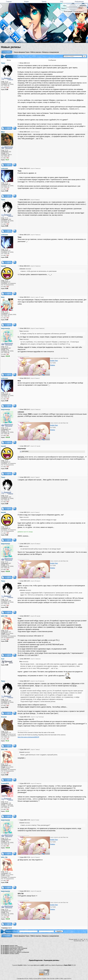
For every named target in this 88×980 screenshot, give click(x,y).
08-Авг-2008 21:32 (25, 63)
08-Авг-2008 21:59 (25, 235)
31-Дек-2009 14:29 (25, 783)
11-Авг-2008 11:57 (25, 446)
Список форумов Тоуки (21, 52)
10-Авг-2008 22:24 (25, 328)
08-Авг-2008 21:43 (25, 168)
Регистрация (68, 11)
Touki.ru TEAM (67, 965)
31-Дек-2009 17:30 (25, 820)
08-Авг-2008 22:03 (25, 266)
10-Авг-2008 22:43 (25, 409)
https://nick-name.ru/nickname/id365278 (28, 737)
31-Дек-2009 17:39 (25, 857)
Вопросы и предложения (51, 52)
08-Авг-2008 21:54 (25, 200)
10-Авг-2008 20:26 (25, 297)
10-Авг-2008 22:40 (25, 378)
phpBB (42, 965)
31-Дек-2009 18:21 (25, 891)
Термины (52, 365)
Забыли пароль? (79, 11)
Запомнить (82, 5)
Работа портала (36, 52)
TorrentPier (20, 965)
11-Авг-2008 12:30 (25, 544)
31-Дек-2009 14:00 (25, 717)
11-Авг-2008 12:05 (25, 477)
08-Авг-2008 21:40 (25, 132)
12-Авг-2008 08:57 (25, 616)
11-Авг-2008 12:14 (25, 512)
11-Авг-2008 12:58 (25, 581)
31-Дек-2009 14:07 (25, 750)
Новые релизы (11, 47)
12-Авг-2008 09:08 (25, 659)
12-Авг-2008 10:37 (25, 681)
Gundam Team (54, 361)
